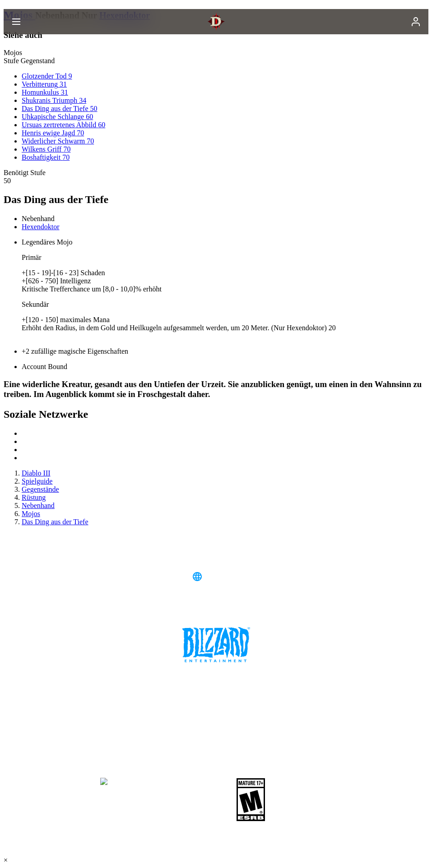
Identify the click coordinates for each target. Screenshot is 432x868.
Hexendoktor (41, 227)
